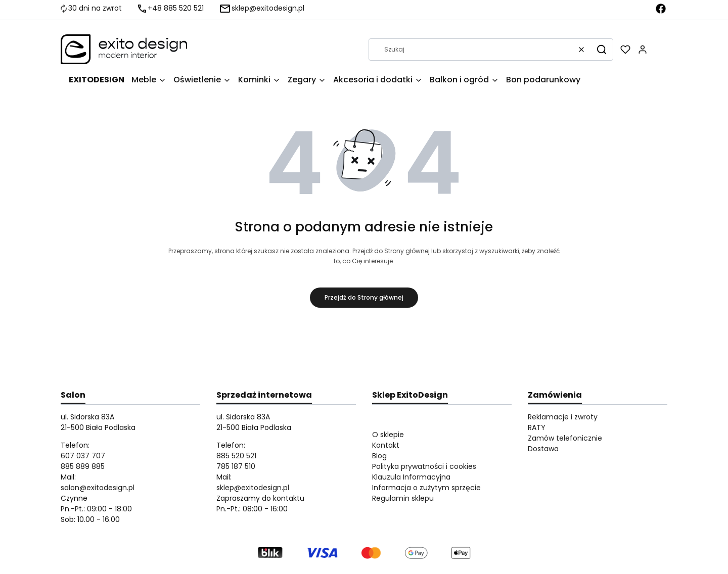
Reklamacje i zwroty (563, 417)
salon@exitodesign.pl (98, 488)
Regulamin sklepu (403, 498)
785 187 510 (236, 466)
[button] (602, 50)
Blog (379, 456)
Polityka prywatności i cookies (424, 466)
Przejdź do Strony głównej (364, 297)
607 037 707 (83, 456)
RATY (537, 427)
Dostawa (543, 449)
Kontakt (386, 445)
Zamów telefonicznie (565, 438)
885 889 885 (83, 466)
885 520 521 (236, 456)
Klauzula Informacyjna (411, 477)
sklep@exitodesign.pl (253, 488)
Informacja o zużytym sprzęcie (426, 488)
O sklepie (388, 435)
